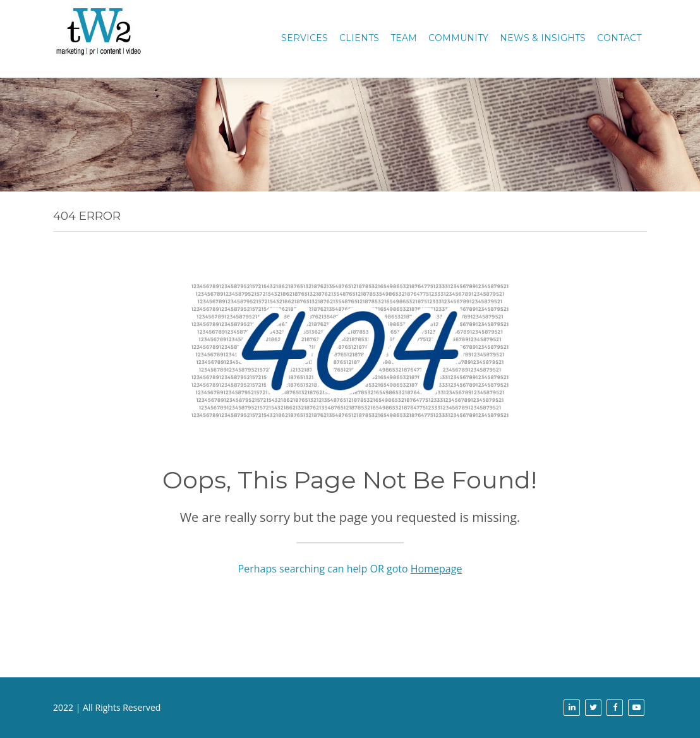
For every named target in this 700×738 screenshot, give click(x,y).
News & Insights (543, 38)
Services (305, 38)
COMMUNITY (458, 38)
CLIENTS (359, 38)
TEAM (404, 38)
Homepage (437, 569)
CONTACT (619, 38)
